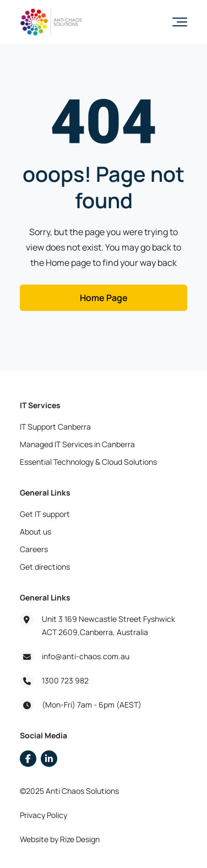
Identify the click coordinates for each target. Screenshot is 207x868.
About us (36, 532)
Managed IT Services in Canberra (77, 444)
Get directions (45, 567)
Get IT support (45, 514)
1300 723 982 (65, 680)
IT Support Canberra (55, 427)
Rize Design (80, 839)
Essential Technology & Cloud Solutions (88, 462)
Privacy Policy (43, 815)
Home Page (104, 298)
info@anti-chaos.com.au (86, 656)
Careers (34, 549)
